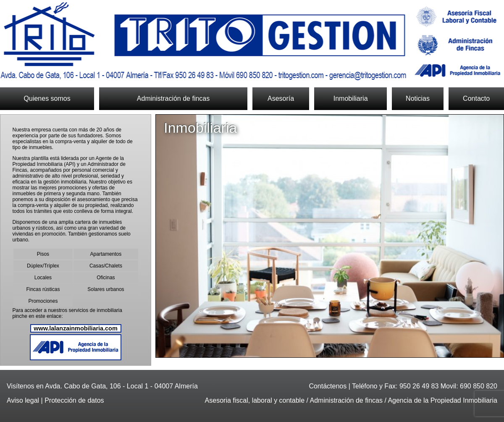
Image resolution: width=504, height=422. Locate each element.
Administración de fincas (173, 98)
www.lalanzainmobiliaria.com (75, 328)
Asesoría (281, 98)
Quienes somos (47, 98)
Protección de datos (74, 400)
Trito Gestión (252, 41)
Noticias (418, 98)
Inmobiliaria (351, 98)
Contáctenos (328, 386)
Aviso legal (23, 400)
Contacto (476, 98)
